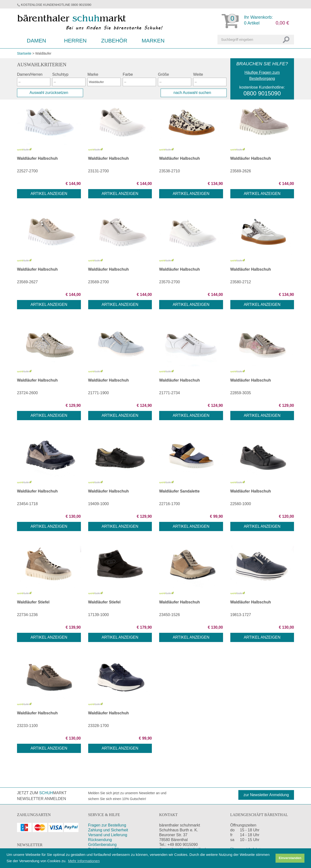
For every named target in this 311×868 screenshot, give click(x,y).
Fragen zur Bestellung (107, 825)
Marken (153, 41)
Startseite (24, 53)
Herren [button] (75, 41)
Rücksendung (100, 840)
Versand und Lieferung (108, 835)
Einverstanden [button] (290, 858)
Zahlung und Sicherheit (108, 830)
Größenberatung (102, 845)
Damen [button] (36, 41)
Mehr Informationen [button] (84, 861)
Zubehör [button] (114, 41)
